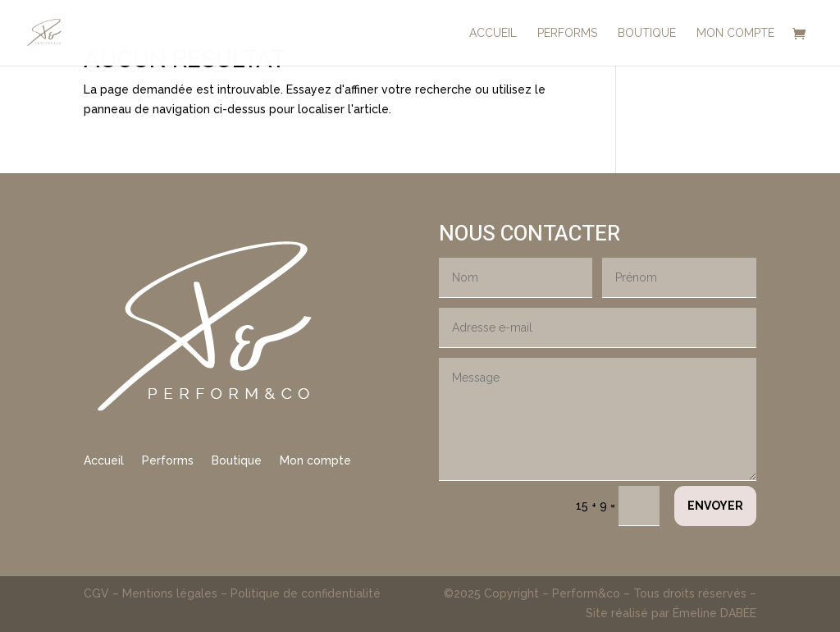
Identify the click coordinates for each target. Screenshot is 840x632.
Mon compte (315, 461)
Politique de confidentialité (306, 593)
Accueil (104, 461)
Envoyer (715, 506)
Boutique (237, 461)
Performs (168, 461)
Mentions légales (170, 593)
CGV (98, 593)
